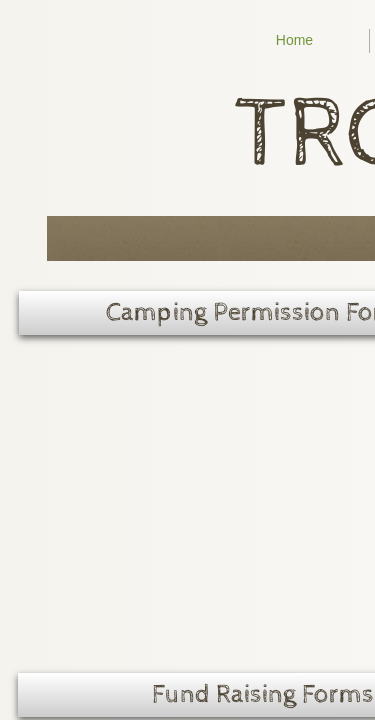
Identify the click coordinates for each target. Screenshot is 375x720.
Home (294, 40)
